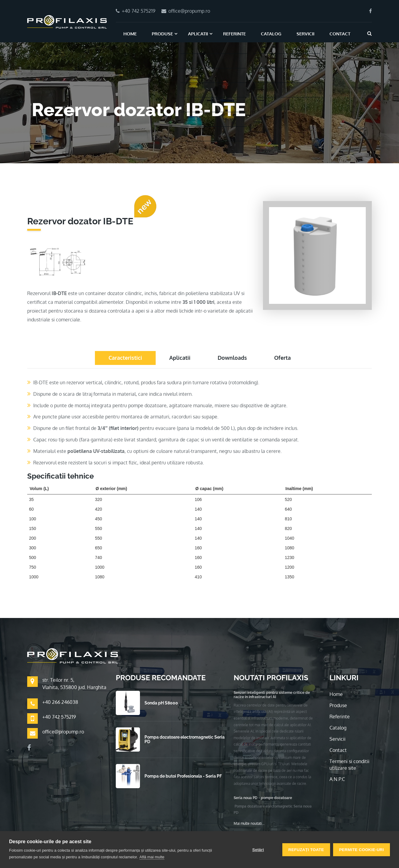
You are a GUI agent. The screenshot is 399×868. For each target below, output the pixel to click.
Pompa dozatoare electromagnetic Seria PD (185, 739)
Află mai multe (152, 857)
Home (130, 34)
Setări (258, 850)
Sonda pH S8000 (161, 703)
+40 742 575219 (59, 717)
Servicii (305, 34)
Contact (340, 34)
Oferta (282, 358)
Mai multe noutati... (249, 823)
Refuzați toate (306, 850)
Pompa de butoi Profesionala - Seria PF (183, 776)
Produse (162, 34)
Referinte (234, 34)
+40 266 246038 (60, 702)
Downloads (232, 358)
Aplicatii (198, 34)
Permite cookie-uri (362, 850)
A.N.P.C (337, 779)
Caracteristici (125, 358)
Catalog (271, 34)
